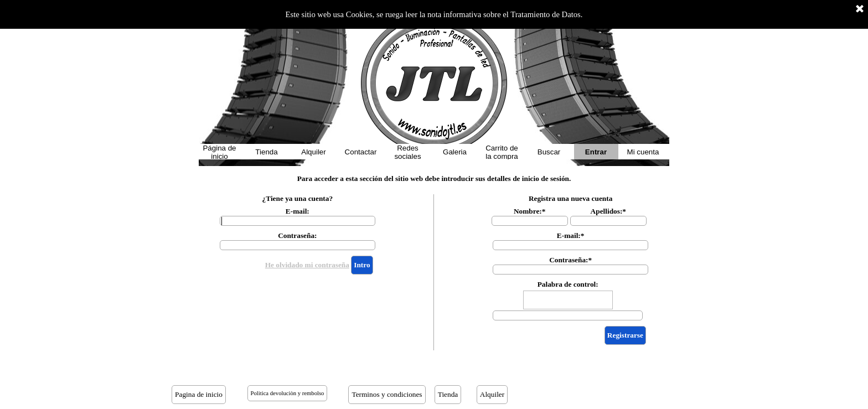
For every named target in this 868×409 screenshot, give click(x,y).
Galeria (455, 152)
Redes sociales (407, 152)
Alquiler (313, 152)
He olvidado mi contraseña (307, 265)
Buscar (549, 152)
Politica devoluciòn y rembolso (288, 393)
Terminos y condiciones (387, 394)
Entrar (596, 152)
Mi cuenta (643, 152)
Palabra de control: (568, 284)
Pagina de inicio (199, 394)
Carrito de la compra (502, 152)
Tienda (266, 152)
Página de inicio (219, 152)
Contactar (361, 152)
